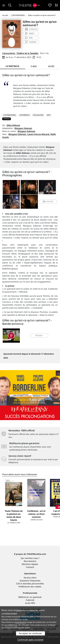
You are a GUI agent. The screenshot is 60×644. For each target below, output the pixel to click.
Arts (49, 115)
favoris (31, 42)
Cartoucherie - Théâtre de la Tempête (20, 53)
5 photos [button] (48, 202)
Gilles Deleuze (13, 125)
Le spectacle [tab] (12, 66)
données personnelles (33, 584)
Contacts (30, 567)
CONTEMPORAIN (10, 115)
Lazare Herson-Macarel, (39, 134)
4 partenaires (21, 622)
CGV (18, 584)
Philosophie (38, 115)
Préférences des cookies (30, 587)
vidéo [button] (39, 335)
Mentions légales (30, 564)
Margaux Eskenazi (23, 128)
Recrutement (30, 561)
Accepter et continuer (30, 633)
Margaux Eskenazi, (17, 134)
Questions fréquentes (30, 581)
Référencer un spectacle (30, 597)
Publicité (30, 600)
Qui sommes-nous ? (30, 558)
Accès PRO (30, 603)
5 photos (31, 29)
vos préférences (11, 625)
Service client (30, 578)
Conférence (24, 115)
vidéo (30, 33)
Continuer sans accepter (31, 640)
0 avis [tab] (34, 66)
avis (29, 38)
